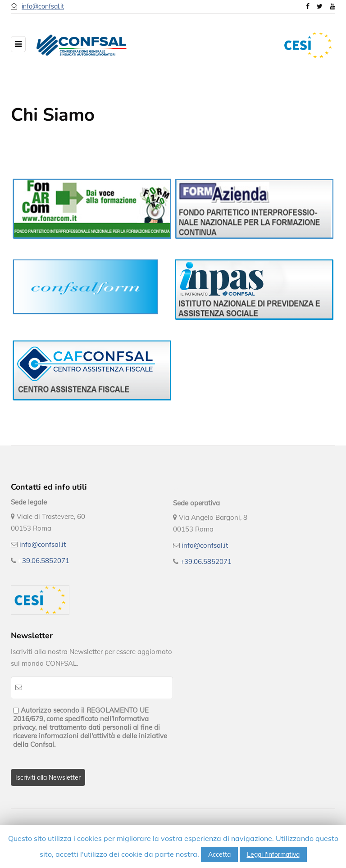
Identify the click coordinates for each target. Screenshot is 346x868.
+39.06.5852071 (44, 561)
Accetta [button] (219, 854)
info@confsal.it (43, 6)
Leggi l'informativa (273, 854)
